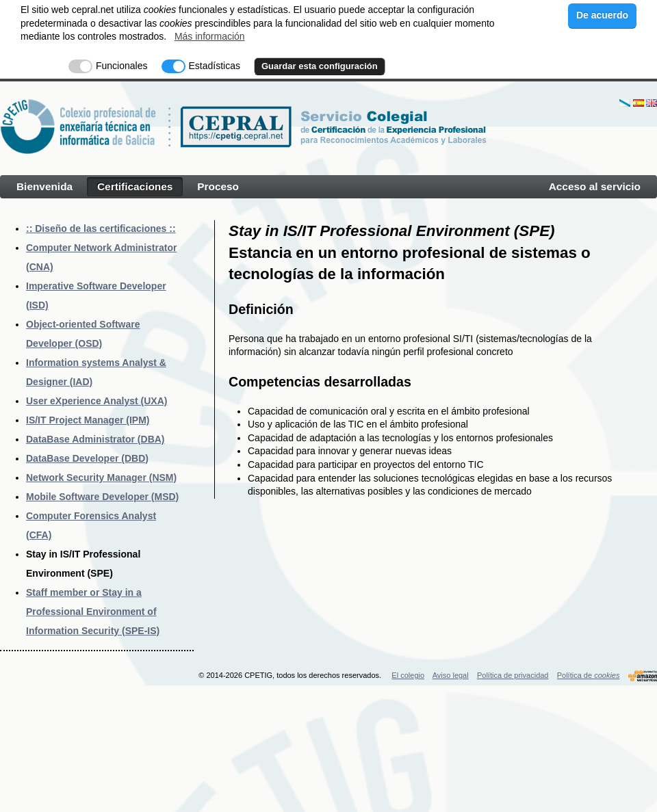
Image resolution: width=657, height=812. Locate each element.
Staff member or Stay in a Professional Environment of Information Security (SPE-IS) (93, 612)
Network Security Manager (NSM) (101, 477)
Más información (210, 36)
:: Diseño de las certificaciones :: (101, 228)
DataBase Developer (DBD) (87, 458)
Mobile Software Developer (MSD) (102, 497)
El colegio (408, 675)
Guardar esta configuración (320, 66)
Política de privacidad (513, 675)
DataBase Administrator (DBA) (95, 439)
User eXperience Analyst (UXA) (96, 401)
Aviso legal (451, 675)
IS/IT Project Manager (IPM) (88, 420)
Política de (589, 675)
